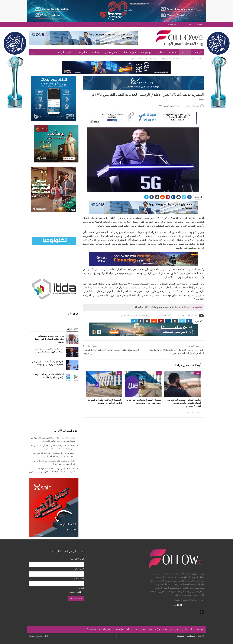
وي (137, 316)
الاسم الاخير (79, 579)
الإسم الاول (80, 569)
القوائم (81, 588)
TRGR (45, 636)
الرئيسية (198, 52)
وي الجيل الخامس (127, 316)
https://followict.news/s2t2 (189, 307)
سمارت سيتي (111, 52)
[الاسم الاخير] (57, 584)
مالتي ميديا (82, 52)
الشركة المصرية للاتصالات (149, 316)
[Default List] (80, 592)
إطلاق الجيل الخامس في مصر (182, 316)
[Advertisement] (54, 406)
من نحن (181, 24)
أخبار (186, 52)
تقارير (174, 52)
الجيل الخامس (165, 316)
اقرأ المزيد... (176, 605)
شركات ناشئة (129, 52)
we (196, 316)
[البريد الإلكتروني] (57, 564)
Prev (197, 413)
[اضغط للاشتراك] (76, 599)
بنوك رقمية (146, 52)
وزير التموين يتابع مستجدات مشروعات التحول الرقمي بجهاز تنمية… (49, 339)
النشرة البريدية (64, 52)
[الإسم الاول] (57, 574)
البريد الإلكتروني (77, 559)
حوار (161, 52)
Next (189, 413)
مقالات (96, 52)
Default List (75, 593)
